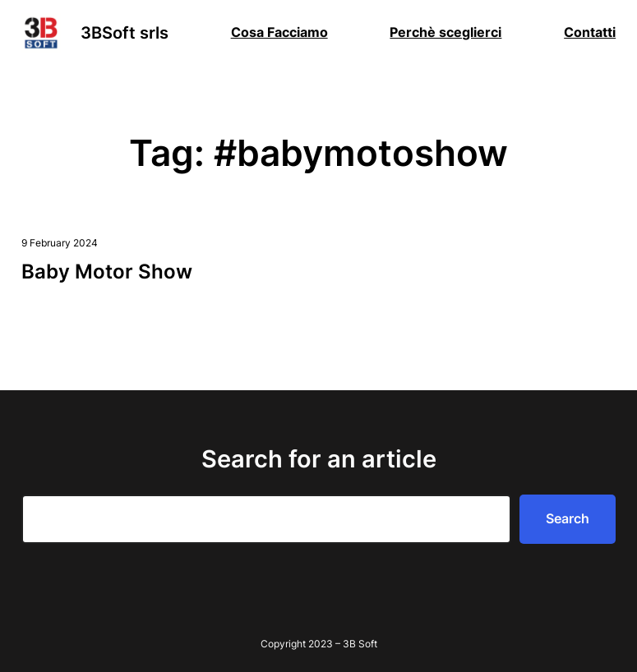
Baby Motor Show (107, 272)
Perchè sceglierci (445, 32)
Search (568, 518)
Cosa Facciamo (279, 32)
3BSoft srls (125, 33)
